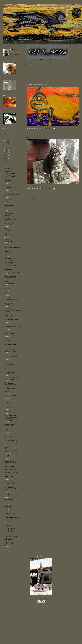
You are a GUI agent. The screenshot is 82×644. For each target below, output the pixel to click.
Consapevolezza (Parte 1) (10, 513)
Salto (6, 368)
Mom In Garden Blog (10, 372)
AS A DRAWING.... (9, 189)
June (7, 150)
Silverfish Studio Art (10, 440)
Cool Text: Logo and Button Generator (40, 60)
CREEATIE (8, 251)
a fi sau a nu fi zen (9, 241)
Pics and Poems (8, 412)
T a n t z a (7, 456)
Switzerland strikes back (10, 220)
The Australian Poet (10, 461)
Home (53, 195)
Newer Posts (29, 195)
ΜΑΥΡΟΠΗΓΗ (8, 525)
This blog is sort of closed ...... (11, 385)
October (8, 138)
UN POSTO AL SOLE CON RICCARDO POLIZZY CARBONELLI (11, 419)
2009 (6, 158)
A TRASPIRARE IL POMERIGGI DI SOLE (11, 187)
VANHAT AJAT (9, 494)
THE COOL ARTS (9, 476)
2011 (6, 136)
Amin (6, 208)
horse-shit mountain (9, 283)
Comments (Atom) (37, 199)
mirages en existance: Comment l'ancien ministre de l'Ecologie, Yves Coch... (13, 450)
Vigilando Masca (8, 230)
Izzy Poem (7, 339)
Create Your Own (55, 60)
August (8, 148)
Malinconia (7, 294)
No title (7, 142)
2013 (6, 131)
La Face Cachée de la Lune (11, 350)
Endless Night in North (10, 276)
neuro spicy (7, 340)
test (5, 346)
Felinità (6, 292)
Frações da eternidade (9, 236)
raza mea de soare (9, 424)
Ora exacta (7, 401)
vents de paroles (9, 500)
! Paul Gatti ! (8, 169)
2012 (6, 133)
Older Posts (77, 195)
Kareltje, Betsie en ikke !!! (11, 344)
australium (7, 216)
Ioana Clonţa (8, 332)
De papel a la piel (9, 258)
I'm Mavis (7, 325)
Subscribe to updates (41, 599)
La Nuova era (8, 355)
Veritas (6, 512)
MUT (28, 137)
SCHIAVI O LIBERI (10, 435)
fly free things (8, 303)
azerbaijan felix (8, 218)
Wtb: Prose (7, 521)
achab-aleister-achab (10, 200)
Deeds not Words (8, 182)
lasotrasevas (8, 367)
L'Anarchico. (7, 201)
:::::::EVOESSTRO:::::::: (11, 174)
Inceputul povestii (9, 431)
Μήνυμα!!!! (7, 457)
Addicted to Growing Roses (11, 374)
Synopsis (7, 447)
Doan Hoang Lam (9, 261)
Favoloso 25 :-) (8, 287)
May (7, 153)
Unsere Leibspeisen (9, 482)
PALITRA (7, 406)
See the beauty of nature (10, 278)
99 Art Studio (8, 171)
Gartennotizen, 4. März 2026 (11, 508)
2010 (6, 156)
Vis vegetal (7, 402)
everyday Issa (8, 282)
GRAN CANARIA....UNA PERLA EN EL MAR (11, 320)
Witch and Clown (9, 225)
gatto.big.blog (8, 309)
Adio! (6, 209)
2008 (6, 161)
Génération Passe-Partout (10, 351)
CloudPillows (8, 245)
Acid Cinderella (9, 205)
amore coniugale (8, 397)
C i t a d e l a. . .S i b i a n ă (11, 240)
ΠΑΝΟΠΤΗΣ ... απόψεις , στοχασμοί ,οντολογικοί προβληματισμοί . (11, 538)
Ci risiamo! (7, 289)
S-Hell (6, 430)
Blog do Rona (8, 234)
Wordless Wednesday (9, 379)
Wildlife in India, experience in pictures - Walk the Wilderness (12, 518)
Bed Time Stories (9, 223)
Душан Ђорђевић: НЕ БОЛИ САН (13, 545)
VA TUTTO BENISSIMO (10, 436)
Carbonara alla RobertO (10, 483)
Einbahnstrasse (8, 269)
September (9, 140)
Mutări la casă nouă (9, 426)
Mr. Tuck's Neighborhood (11, 378)
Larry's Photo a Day (10, 364)
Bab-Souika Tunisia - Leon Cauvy (12, 478)
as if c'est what (8, 213)
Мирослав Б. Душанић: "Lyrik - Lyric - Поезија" (13, 543)
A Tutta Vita (8, 193)
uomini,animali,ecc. (9, 487)
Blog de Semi (8, 229)
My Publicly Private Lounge (12, 389)
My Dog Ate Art (9, 383)
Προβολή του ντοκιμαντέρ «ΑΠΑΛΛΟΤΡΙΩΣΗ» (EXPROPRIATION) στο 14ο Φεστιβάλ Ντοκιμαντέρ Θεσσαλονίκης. (11, 530)
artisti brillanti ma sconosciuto (11, 305)
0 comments (49, 129)
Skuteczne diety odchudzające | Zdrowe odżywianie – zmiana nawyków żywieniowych (12, 264)
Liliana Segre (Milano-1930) (11, 299)
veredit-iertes (8, 506)
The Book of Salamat (10, 467)
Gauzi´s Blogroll (9, 316)
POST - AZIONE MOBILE (12, 416)
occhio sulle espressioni (10, 395)
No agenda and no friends (10, 463)
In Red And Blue (8, 408)
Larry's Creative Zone (10, 362)
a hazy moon (8, 181)
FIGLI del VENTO (9, 298)
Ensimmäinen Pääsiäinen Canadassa (13, 496)
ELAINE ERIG (15, 49)
